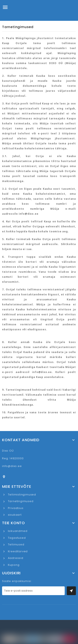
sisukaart (14, 515)
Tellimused (16, 544)
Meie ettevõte (17, 487)
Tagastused (16, 538)
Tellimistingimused (22, 495)
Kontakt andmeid (21, 440)
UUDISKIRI (11, 573)
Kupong (13, 565)
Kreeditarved (17, 551)
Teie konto (14, 523)
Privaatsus (15, 508)
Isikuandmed (17, 531)
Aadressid (15, 558)
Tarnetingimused (20, 501)
